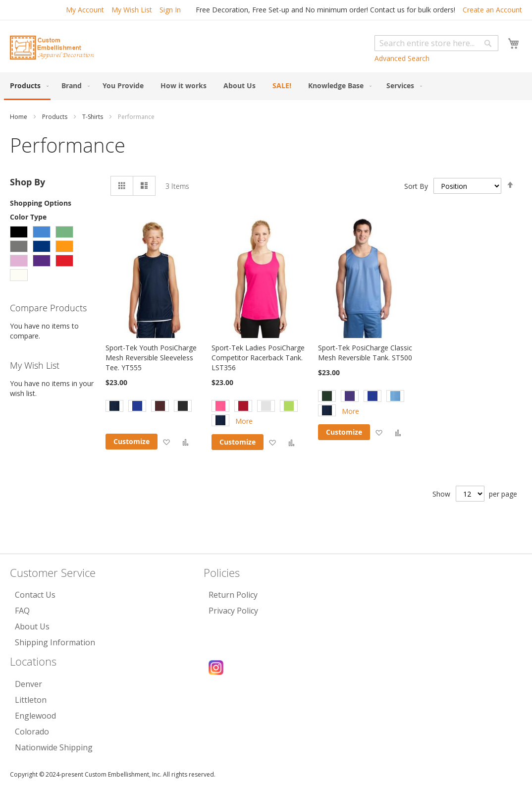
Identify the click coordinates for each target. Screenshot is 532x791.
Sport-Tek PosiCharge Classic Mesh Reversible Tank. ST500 (365, 353)
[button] (166, 442)
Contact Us (35, 595)
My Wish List (132, 10)
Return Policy (233, 595)
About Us (32, 626)
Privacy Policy (233, 611)
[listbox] (155, 407)
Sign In (170, 10)
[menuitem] (27, 86)
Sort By (416, 186)
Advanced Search (402, 58)
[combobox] (436, 43)
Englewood (35, 716)
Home (19, 117)
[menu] (266, 86)
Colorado (32, 732)
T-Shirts (93, 117)
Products (55, 117)
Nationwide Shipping (54, 747)
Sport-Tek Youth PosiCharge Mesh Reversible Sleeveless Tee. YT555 (151, 358)
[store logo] (52, 48)
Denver (28, 684)
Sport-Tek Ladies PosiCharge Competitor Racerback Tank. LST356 (258, 358)
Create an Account (492, 10)
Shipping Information (55, 642)
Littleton (31, 700)
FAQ (22, 611)
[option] (114, 406)
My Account (85, 10)
